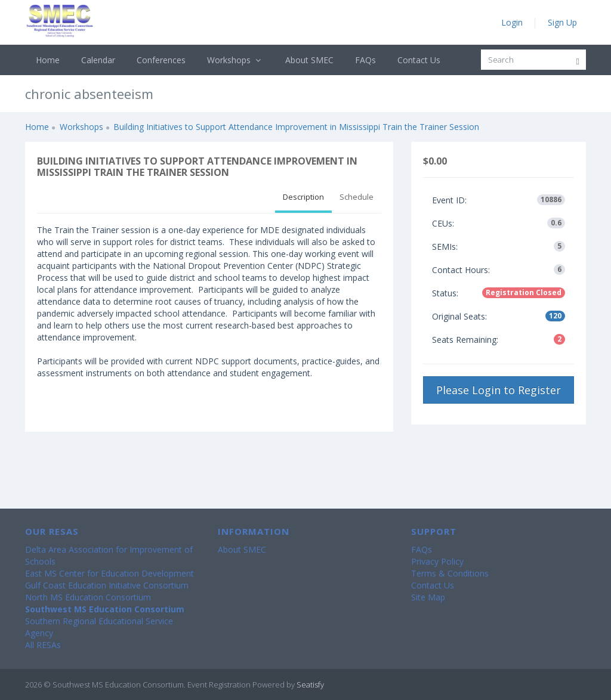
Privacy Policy (437, 561)
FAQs (365, 60)
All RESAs (43, 645)
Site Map (428, 597)
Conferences (161, 60)
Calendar (98, 60)
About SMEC (309, 60)
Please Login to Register (499, 390)
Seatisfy (310, 684)
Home (48, 60)
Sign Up (562, 22)
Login (512, 22)
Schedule (357, 197)
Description (303, 197)
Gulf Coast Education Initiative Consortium (107, 585)
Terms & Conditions (450, 573)
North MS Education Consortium (88, 597)
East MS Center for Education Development (109, 573)
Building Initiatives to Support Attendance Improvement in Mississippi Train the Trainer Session (296, 127)
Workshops (235, 60)
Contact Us (419, 60)
